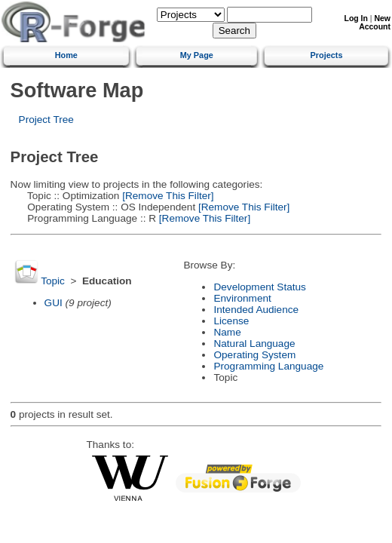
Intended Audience (256, 310)
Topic (53, 281)
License (231, 321)
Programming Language (268, 366)
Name (227, 332)
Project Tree (46, 120)
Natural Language (254, 344)
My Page (197, 55)
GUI (54, 303)
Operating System (254, 355)
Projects (327, 55)
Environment (242, 298)
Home (66, 55)
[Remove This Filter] (166, 196)
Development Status (259, 287)
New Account (375, 23)
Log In (356, 18)
